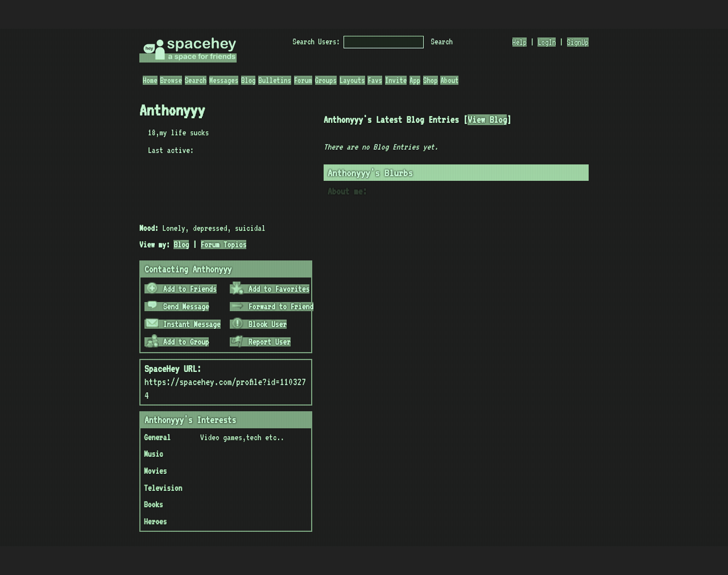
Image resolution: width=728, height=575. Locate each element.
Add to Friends (181, 289)
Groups (326, 80)
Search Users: (317, 42)
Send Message (177, 307)
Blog (249, 80)
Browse (171, 80)
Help (520, 42)
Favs (375, 80)
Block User (259, 324)
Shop (431, 80)
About (449, 80)
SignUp (578, 42)
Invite (396, 80)
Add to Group (177, 342)
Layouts (352, 80)
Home (150, 80)
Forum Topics (224, 245)
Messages (224, 80)
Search (442, 42)
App (415, 80)
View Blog (487, 120)
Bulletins (275, 80)
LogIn (547, 42)
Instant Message (183, 324)
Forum (303, 80)
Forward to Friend (272, 307)
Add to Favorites (270, 289)
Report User (261, 342)
